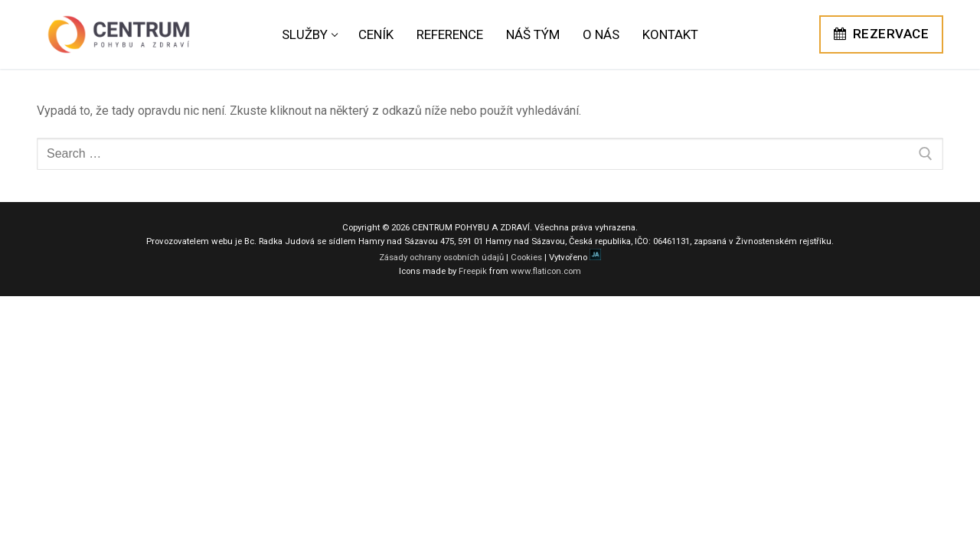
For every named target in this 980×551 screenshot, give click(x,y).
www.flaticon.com (546, 271)
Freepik (473, 271)
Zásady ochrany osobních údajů (441, 257)
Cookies (526, 257)
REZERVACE (882, 34)
